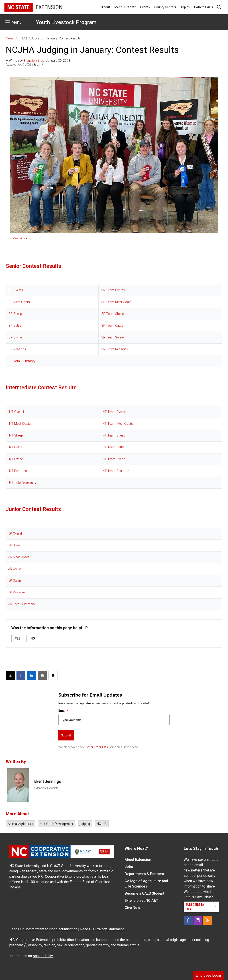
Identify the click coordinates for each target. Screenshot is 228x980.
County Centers (165, 7)
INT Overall (16, 412)
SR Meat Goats (19, 302)
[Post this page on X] (10, 675)
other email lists (97, 747)
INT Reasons (18, 471)
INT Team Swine (113, 459)
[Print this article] (53, 675)
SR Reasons (17, 349)
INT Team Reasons (115, 471)
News (10, 38)
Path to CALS (204, 7)
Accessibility (43, 956)
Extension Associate (46, 788)
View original (20, 238)
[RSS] (208, 920)
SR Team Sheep (113, 314)
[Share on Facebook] (21, 675)
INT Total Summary (22, 483)
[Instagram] (198, 920)
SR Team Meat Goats (116, 302)
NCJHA (102, 824)
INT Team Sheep (113, 436)
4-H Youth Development (57, 824)
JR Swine (15, 581)
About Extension (138, 860)
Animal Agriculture (21, 824)
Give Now (132, 908)
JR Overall (15, 534)
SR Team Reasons (115, 349)
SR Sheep (15, 314)
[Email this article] (42, 675)
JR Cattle (15, 569)
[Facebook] (188, 920)
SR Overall (16, 290)
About (106, 7)
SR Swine (15, 337)
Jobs (129, 867)
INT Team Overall (114, 412)
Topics (185, 7)
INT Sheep (16, 436)
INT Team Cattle (113, 447)
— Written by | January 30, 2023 (38, 61)
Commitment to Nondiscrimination (51, 929)
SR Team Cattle (112, 326)
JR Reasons (17, 592)
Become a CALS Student (145, 893)
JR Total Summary (22, 604)
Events (145, 7)
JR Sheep (15, 545)
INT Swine (16, 459)
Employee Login (208, 975)
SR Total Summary (22, 361)
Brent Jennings (34, 61)
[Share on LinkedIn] (32, 675)
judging (85, 824)
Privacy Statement (110, 929)
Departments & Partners (144, 874)
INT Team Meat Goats (117, 424)
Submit (66, 735)
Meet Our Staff (125, 7)
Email (63, 711)
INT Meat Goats (20, 424)
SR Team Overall (113, 290)
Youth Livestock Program (66, 22)
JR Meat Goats (19, 557)
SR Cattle (15, 326)
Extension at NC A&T (141, 901)
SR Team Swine (112, 337)
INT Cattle (15, 447)
